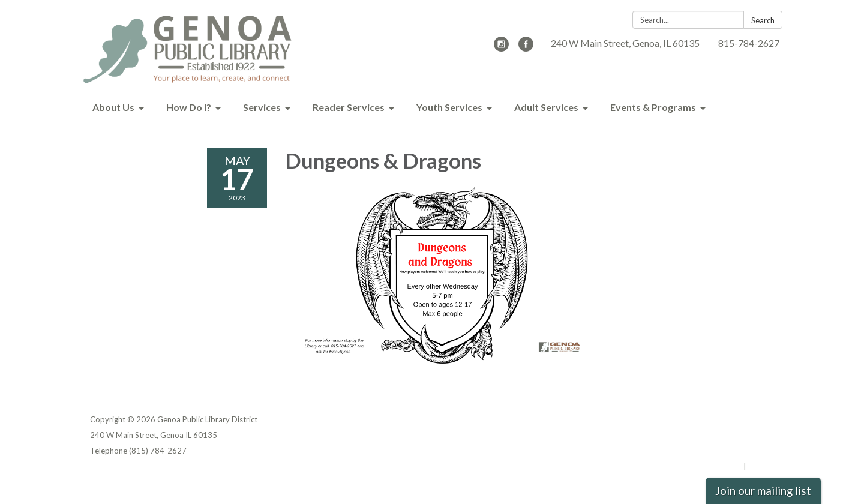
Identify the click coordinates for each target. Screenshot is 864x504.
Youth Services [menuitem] (449, 107)
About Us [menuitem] (113, 107)
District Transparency (732, 435)
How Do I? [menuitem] (189, 107)
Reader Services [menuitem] (349, 107)
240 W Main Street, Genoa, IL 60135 (625, 43)
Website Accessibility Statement (711, 451)
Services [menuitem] (262, 107)
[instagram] (501, 48)
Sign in (761, 466)
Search (763, 20)
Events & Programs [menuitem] (653, 107)
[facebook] (526, 48)
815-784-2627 (749, 43)
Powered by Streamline (697, 466)
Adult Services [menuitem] (546, 107)
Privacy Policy (748, 419)
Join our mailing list (763, 491)
